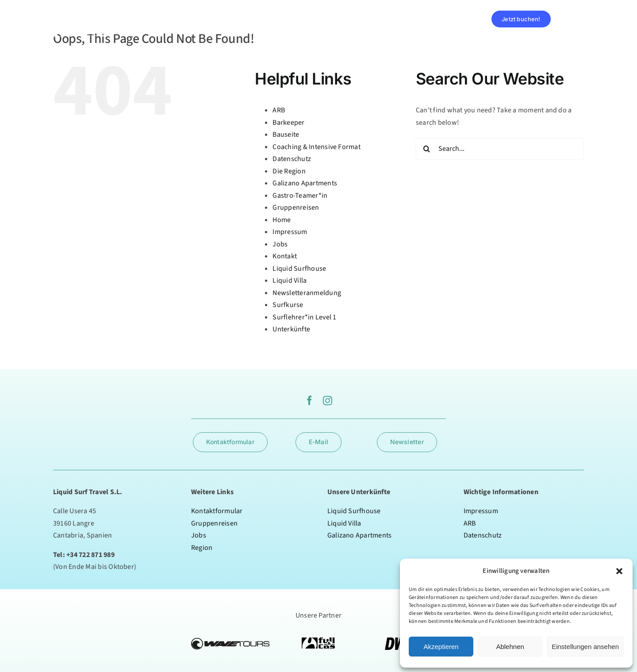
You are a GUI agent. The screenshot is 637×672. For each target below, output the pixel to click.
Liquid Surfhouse (299, 269)
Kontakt (285, 256)
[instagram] (328, 401)
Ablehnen (510, 647)
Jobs (280, 244)
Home (282, 220)
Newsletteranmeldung (307, 293)
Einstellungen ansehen (585, 647)
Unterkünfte (291, 329)
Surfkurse (288, 305)
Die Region (289, 171)
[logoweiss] (80, 10)
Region (202, 548)
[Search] (427, 149)
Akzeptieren (441, 647)
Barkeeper (288, 123)
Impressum (290, 232)
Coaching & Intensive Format (316, 147)
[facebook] (309, 401)
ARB (279, 110)
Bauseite (286, 134)
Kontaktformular (217, 511)
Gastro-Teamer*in (300, 196)
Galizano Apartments (305, 183)
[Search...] (500, 149)
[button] (619, 571)
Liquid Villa (290, 280)
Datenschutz (292, 159)
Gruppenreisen (296, 207)
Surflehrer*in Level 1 (304, 317)
